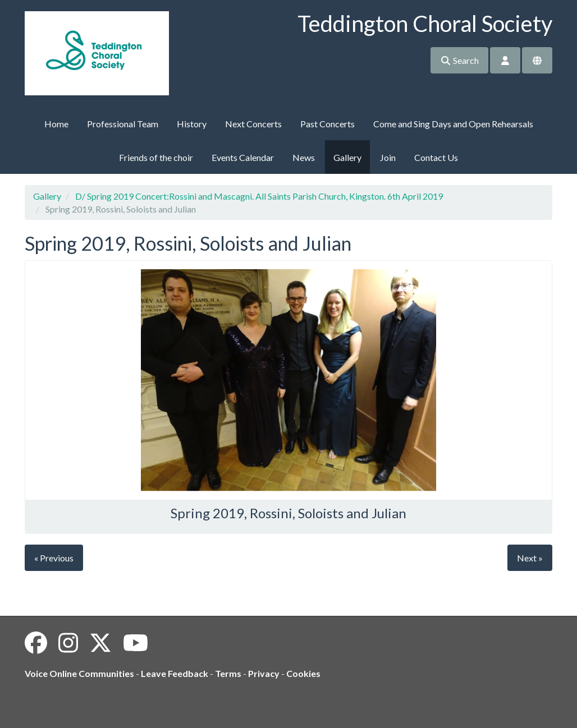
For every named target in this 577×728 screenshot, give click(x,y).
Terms (228, 673)
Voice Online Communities (79, 673)
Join (388, 157)
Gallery (347, 157)
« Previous (54, 558)
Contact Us (436, 157)
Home (56, 124)
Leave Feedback (175, 673)
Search (459, 60)
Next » (530, 558)
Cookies (303, 673)
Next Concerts (253, 124)
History (192, 124)
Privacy (264, 673)
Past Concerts (328, 124)
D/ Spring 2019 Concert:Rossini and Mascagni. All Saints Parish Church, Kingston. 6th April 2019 (259, 196)
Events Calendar (243, 157)
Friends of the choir (156, 157)
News (304, 157)
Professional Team (123, 124)
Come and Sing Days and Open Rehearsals (453, 124)
